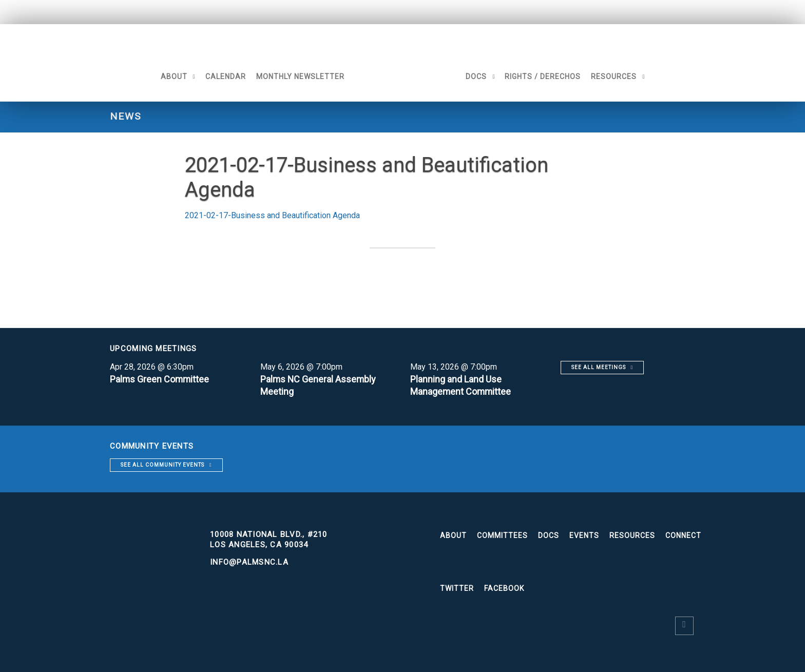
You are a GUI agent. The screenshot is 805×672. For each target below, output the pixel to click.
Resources (614, 76)
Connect (683, 535)
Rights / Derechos (543, 76)
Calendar (225, 76)
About (174, 76)
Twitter (457, 588)
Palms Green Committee (160, 379)
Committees (502, 535)
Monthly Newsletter (300, 76)
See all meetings (599, 367)
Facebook (504, 588)
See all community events (162, 465)
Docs (477, 76)
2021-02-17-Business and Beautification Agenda (272, 215)
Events (584, 535)
